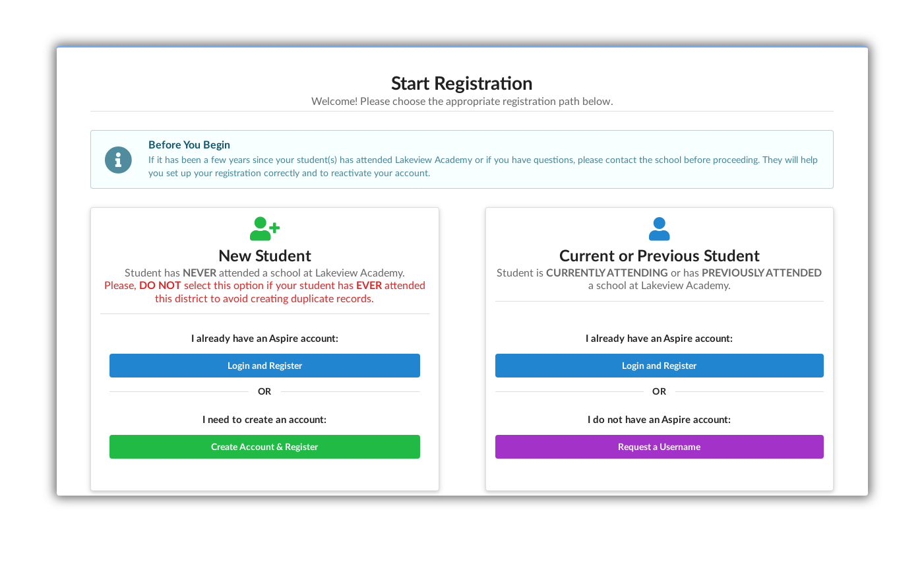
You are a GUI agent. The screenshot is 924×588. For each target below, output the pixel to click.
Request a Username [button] (659, 446)
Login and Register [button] (265, 365)
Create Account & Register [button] (264, 446)
